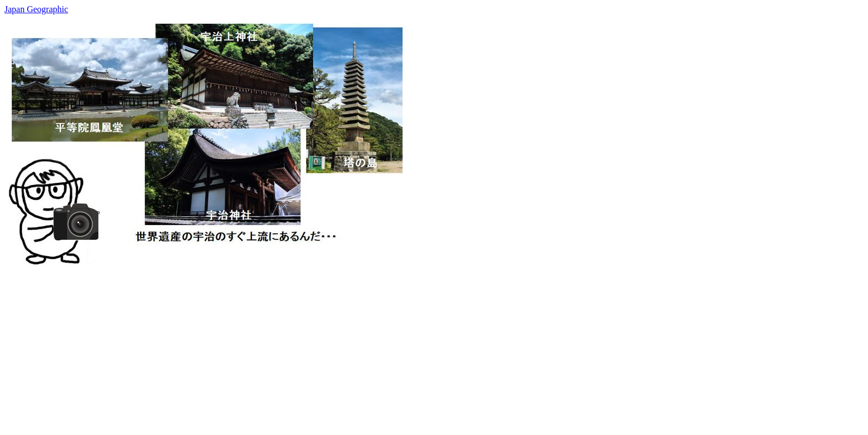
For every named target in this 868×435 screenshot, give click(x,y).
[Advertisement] (337, 349)
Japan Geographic (36, 9)
